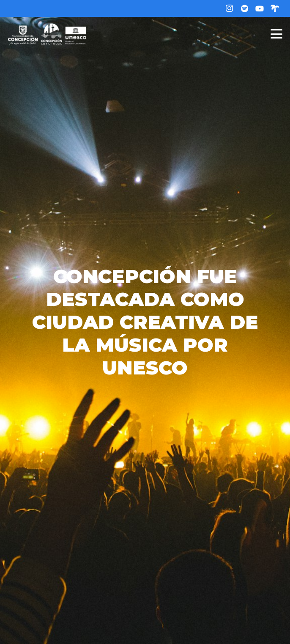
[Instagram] (229, 8)
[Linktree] (275, 8)
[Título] (244, 8)
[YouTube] (260, 8)
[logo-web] (47, 34)
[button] (277, 34)
